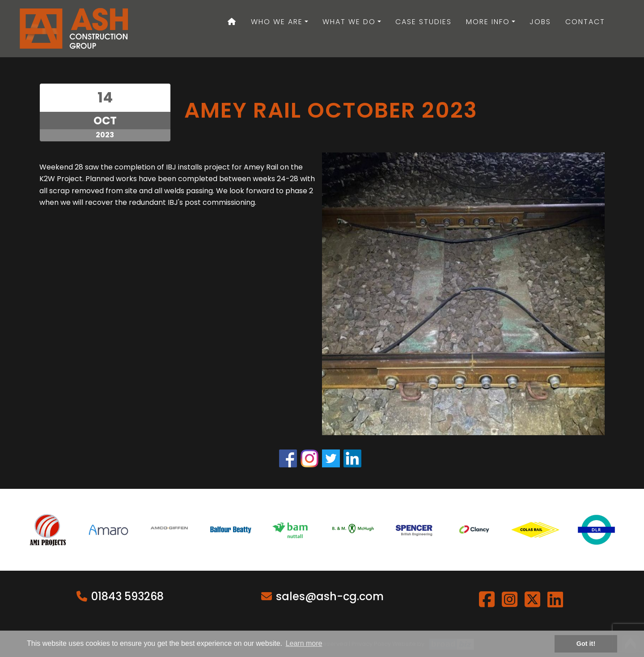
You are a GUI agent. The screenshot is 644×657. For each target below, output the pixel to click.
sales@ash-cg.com (330, 596)
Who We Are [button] (277, 22)
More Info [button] (488, 22)
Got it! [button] (586, 644)
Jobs (540, 22)
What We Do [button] (349, 22)
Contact (585, 22)
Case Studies (424, 22)
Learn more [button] (304, 643)
